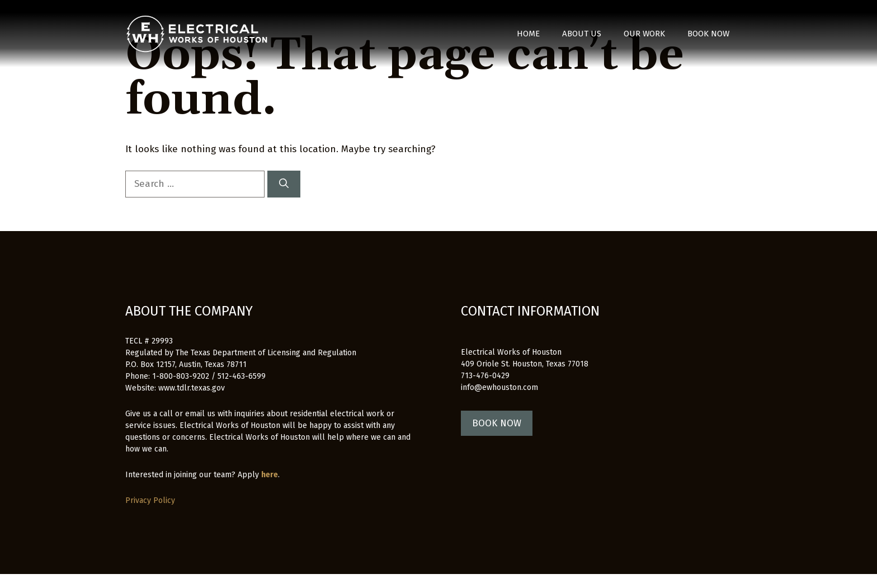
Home (528, 34)
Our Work (644, 34)
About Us (582, 34)
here (270, 475)
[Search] (284, 184)
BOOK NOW (497, 423)
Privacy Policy (150, 500)
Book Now (708, 34)
